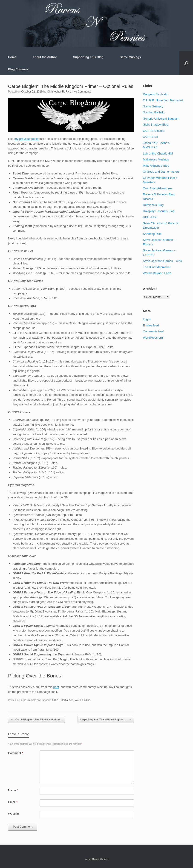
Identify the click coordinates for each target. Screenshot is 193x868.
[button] (186, 63)
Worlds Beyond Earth (157, 273)
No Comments (82, 92)
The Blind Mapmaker (157, 267)
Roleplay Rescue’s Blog (159, 211)
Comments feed (153, 331)
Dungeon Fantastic (155, 94)
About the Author (45, 57)
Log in (147, 319)
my (16, 139)
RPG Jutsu (150, 217)
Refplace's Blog (153, 205)
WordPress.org (153, 338)
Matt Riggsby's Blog (156, 166)
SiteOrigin (93, 859)
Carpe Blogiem (28, 700)
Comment (16, 753)
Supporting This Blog (88, 57)
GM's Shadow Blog (156, 125)
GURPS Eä (150, 137)
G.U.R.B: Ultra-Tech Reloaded (163, 100)
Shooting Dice (152, 234)
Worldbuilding (82, 700)
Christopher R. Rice (59, 92)
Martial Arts (67, 700)
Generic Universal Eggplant (161, 119)
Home (12, 57)
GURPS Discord (154, 131)
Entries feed (151, 325)
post (56, 687)
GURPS (55, 700)
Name (13, 790)
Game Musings (130, 57)
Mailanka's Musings (156, 159)
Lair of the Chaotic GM (158, 153)
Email (13, 802)
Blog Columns (18, 69)
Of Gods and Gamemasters (161, 172)
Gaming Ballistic (154, 112)
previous (25, 139)
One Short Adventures (158, 188)
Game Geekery (153, 106)
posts (35, 139)
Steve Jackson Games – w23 (162, 261)
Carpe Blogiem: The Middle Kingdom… (36, 720)
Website (13, 814)
